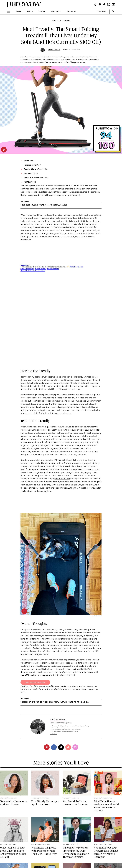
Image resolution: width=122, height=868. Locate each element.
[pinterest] (4, 150)
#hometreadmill (53, 269)
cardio (60, 186)
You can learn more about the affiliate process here (65, 62)
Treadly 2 (76, 195)
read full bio (54, 734)
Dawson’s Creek (63, 479)
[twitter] (61, 747)
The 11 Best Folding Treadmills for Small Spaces (44, 205)
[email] (75, 747)
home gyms (29, 186)
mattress (56, 380)
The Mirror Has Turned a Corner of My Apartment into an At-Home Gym (55, 702)
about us (71, 12)
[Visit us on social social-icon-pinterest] (100, 4)
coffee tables (69, 227)
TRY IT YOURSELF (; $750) (35, 682)
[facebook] (54, 747)
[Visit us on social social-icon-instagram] (109, 4)
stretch (43, 645)
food (30, 12)
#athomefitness (41, 269)
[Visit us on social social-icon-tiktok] (95, 4)
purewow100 (56, 21)
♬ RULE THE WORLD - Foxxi (33, 271)
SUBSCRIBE (101, 12)
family (42, 12)
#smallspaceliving (27, 269)
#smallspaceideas (76, 267)
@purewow (25, 265)
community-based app (57, 660)
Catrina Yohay (54, 50)
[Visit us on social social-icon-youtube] (113, 4)
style (19, 12)
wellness (56, 12)
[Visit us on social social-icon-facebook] (104, 4)
